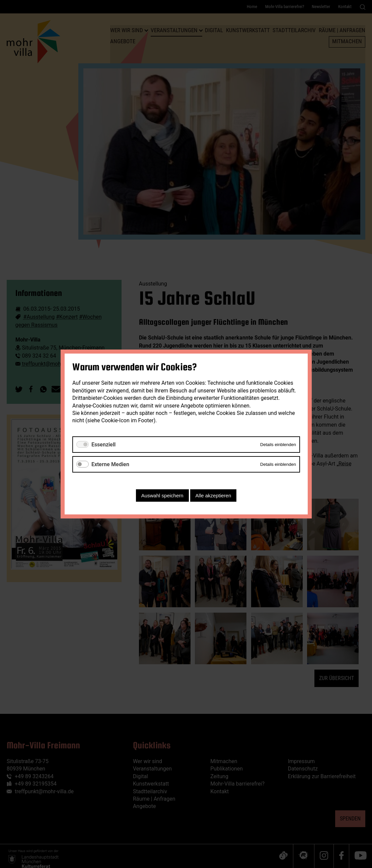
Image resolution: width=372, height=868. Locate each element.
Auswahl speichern (162, 495)
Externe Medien (110, 464)
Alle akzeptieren (213, 495)
